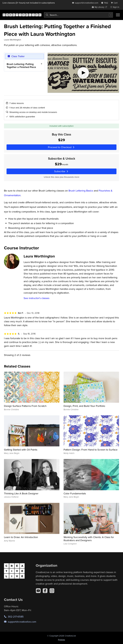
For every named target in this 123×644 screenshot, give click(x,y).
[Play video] (83, 73)
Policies (62, 640)
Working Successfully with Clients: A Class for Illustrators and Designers (89, 539)
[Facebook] (45, 591)
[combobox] (78, 15)
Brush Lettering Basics (81, 191)
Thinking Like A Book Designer (21, 493)
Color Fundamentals (75, 493)
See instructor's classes (36, 298)
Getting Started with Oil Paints (21, 450)
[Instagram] (52, 591)
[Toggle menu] (118, 15)
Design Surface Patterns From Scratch (25, 406)
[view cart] (115, 3)
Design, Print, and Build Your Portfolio (84, 406)
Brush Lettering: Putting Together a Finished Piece (21, 65)
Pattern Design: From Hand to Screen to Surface (91, 450)
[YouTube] (38, 591)
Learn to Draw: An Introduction (21, 537)
